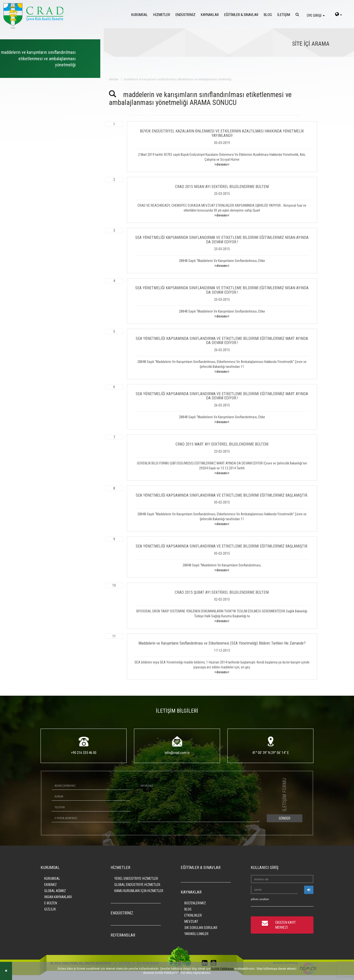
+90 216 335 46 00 (84, 753)
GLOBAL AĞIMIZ (55, 891)
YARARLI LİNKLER (196, 934)
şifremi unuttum (260, 899)
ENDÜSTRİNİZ (185, 15)
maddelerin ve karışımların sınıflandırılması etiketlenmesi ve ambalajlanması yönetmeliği (178, 79)
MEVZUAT (191, 922)
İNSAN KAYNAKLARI (58, 897)
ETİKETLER (114, 79)
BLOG (268, 15)
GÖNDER (285, 818)
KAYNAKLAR (210, 15)
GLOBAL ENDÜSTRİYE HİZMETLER (137, 885)
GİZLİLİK (50, 909)
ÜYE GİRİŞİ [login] (316, 15)
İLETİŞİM (284, 15)
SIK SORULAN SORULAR (201, 928)
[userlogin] (309, 890)
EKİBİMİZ (51, 885)
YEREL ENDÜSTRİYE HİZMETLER (136, 879)
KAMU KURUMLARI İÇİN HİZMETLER (139, 891)
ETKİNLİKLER (193, 915)
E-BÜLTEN (51, 903)
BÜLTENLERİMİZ (195, 903)
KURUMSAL (140, 15)
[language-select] (339, 15)
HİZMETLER (162, 15)
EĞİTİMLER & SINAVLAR (241, 15)
